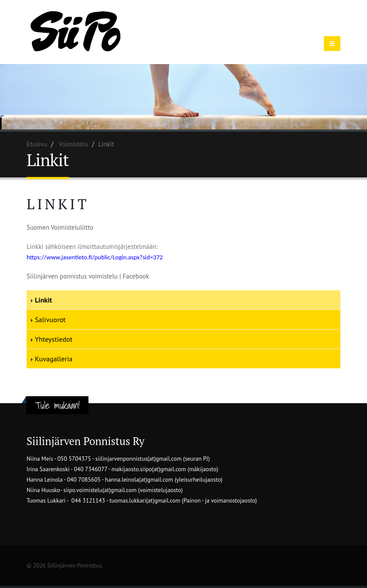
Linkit (43, 300)
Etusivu (37, 144)
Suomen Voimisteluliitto (60, 227)
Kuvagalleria (54, 359)
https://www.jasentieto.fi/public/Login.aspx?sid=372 (95, 257)
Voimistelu (73, 144)
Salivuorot (50, 319)
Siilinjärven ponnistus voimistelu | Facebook (88, 276)
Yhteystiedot (54, 339)
